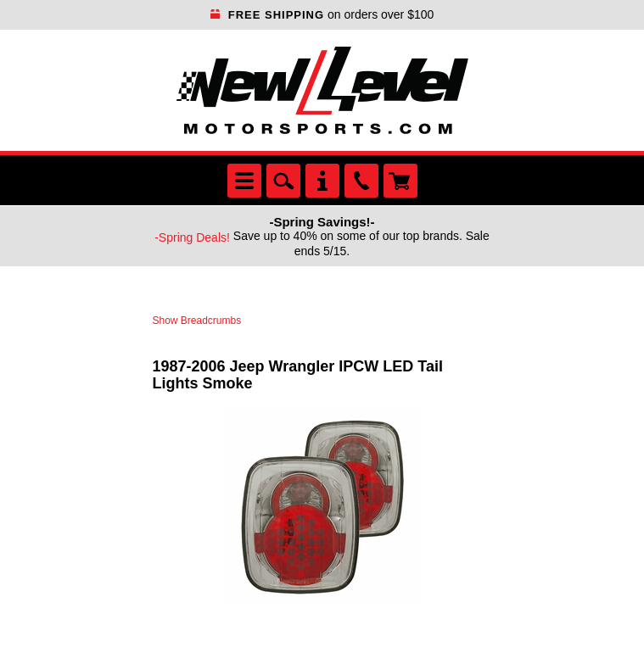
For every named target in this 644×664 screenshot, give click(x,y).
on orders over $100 (322, 14)
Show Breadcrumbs (197, 321)
